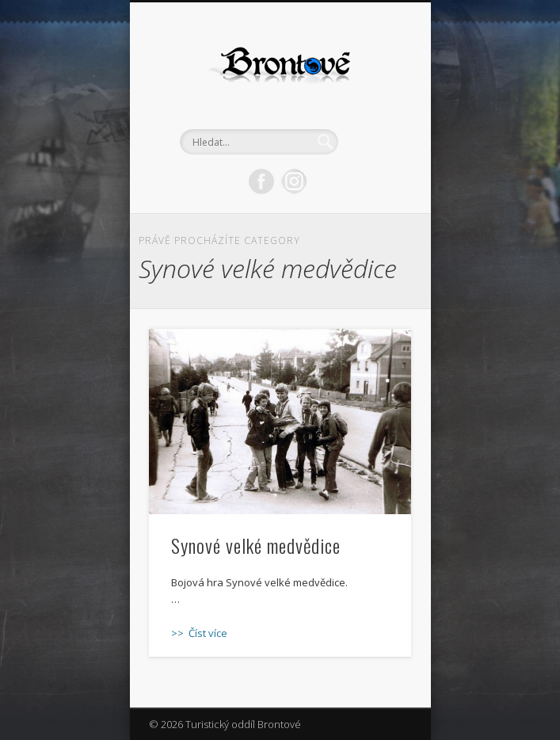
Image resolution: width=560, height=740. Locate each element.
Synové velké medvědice (256, 545)
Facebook (261, 181)
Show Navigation (372, 142)
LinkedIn (294, 181)
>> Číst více (199, 633)
